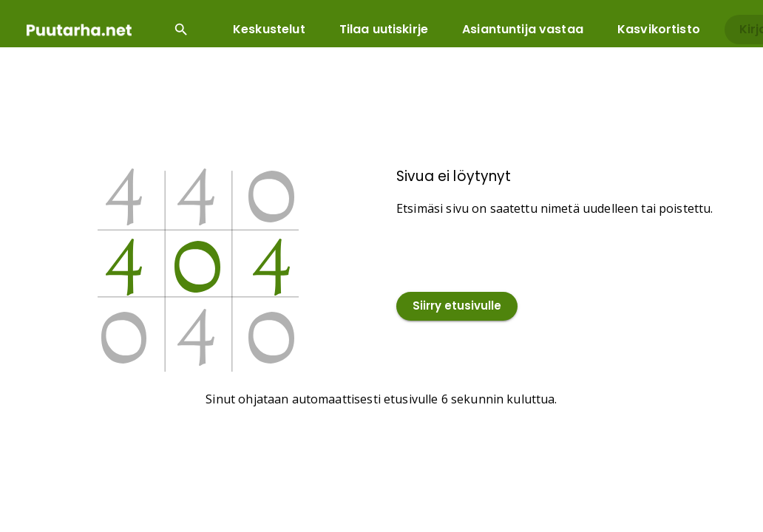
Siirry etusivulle (457, 306)
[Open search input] (181, 30)
